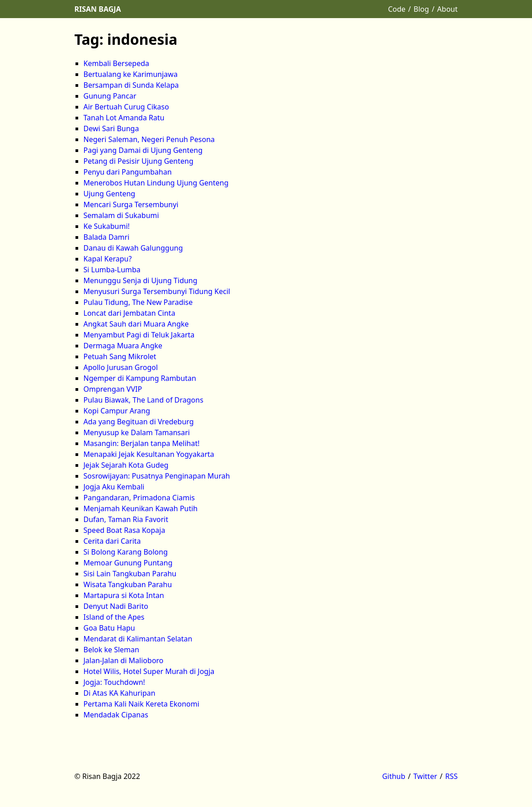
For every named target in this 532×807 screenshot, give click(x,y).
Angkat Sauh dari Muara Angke (136, 324)
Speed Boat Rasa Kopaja (125, 530)
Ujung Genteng (110, 194)
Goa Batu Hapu (109, 628)
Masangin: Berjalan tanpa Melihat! (142, 443)
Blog (421, 9)
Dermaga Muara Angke (123, 346)
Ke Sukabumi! (107, 226)
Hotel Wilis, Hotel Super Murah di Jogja (149, 671)
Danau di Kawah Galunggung (133, 248)
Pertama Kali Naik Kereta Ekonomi (141, 704)
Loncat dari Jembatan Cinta (129, 313)
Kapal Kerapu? (108, 259)
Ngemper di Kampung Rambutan (140, 378)
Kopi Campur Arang (117, 411)
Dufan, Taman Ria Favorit (126, 519)
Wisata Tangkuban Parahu (128, 584)
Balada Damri (107, 237)
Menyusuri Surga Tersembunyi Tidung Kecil (157, 291)
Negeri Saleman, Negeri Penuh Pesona (149, 139)
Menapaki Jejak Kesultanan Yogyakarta (149, 454)
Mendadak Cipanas (116, 715)
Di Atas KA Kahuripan (120, 693)
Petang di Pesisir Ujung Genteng (139, 161)
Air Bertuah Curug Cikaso (126, 107)
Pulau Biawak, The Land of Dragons (144, 400)
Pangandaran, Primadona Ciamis (139, 498)
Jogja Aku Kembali (114, 487)
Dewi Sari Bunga (111, 128)
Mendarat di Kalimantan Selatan (138, 639)
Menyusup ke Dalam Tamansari (137, 432)
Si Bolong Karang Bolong (126, 552)
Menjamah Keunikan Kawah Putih (141, 508)
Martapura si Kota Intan (124, 595)
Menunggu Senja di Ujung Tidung (141, 280)
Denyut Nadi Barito (116, 606)
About (447, 9)
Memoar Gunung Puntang (128, 563)
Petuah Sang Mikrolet (120, 356)
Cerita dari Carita (112, 541)
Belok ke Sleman (111, 650)
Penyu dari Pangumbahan (128, 172)
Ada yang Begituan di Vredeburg (139, 422)
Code (397, 9)
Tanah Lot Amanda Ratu (124, 118)
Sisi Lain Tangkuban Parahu (130, 574)
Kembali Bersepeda (117, 63)
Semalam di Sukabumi (121, 215)
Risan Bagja (98, 9)
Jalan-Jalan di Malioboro (124, 660)
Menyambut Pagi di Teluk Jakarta (139, 335)
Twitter (425, 776)
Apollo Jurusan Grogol (121, 367)
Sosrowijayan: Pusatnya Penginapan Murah (157, 476)
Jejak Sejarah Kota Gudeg (126, 465)
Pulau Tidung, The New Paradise (138, 302)
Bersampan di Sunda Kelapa (131, 85)
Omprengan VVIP (113, 389)
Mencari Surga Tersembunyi (131, 204)
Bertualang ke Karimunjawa (131, 74)
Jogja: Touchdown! (114, 682)
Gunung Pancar (110, 96)
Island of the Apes (114, 617)
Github (393, 776)
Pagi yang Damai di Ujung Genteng (143, 150)
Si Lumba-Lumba (112, 270)
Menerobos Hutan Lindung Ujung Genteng (156, 183)
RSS (452, 776)
